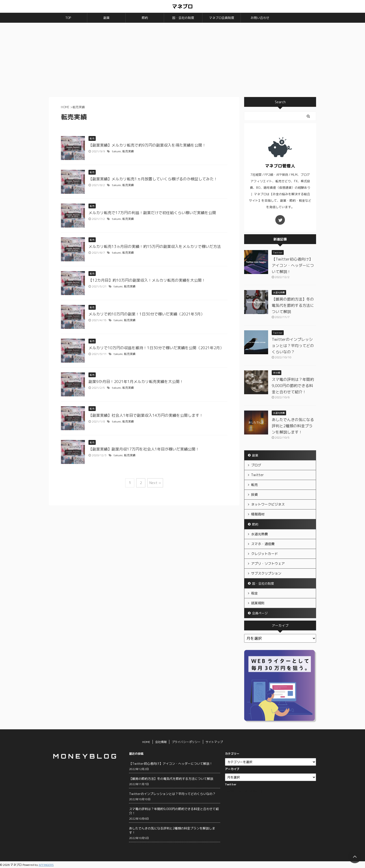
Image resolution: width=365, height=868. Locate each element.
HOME (146, 742)
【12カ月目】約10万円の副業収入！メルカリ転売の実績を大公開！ (147, 280)
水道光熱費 (259, 534)
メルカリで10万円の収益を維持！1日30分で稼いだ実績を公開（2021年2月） (156, 348)
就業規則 (258, 603)
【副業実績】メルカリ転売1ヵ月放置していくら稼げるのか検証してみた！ (153, 179)
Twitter (257, 475)
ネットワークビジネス (268, 504)
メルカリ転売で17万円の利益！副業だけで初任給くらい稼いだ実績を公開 (152, 213)
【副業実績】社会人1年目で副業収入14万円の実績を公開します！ (146, 415)
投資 (254, 494)
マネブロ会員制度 (222, 18)
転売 (254, 485)
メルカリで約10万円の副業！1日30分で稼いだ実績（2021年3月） (147, 314)
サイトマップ (214, 742)
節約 (145, 18)
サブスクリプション (266, 573)
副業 (106, 18)
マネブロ (182, 6)
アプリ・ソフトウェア (268, 563)
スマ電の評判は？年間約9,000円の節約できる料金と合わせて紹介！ (293, 386)
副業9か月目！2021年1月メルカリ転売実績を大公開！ (136, 382)
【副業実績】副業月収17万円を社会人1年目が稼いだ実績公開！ (144, 449)
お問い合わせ (260, 18)
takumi (116, 151)
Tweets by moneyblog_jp (244, 791)
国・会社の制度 (183, 18)
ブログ (256, 465)
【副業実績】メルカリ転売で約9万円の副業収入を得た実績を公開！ (147, 145)
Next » (155, 483)
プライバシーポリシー (186, 742)
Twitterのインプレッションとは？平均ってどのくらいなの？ (293, 346)
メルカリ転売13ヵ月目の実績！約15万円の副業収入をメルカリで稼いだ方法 (155, 246)
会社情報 (161, 742)
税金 (254, 593)
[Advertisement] (182, 59)
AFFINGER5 (46, 865)
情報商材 (258, 514)
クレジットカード (265, 554)
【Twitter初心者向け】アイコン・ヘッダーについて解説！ (293, 265)
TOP (68, 18)
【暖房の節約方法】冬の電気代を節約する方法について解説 (293, 305)
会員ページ (260, 613)
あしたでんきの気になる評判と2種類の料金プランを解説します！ (293, 426)
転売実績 (128, 151)
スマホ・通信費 (263, 544)
